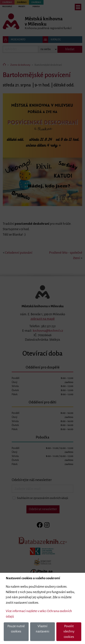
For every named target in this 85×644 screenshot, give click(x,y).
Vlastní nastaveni (42, 629)
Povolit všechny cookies (69, 632)
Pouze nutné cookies (16, 629)
